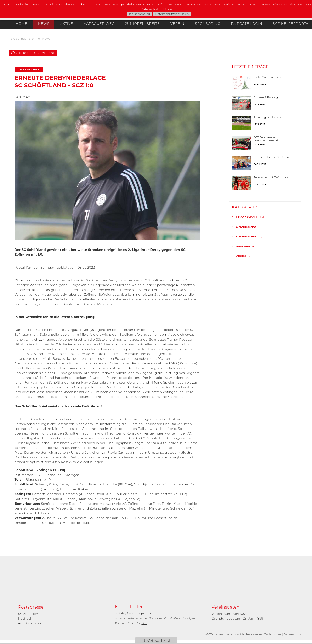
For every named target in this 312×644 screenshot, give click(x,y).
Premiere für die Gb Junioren (274, 157)
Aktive (67, 24)
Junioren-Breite (143, 24)
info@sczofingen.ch (135, 613)
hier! (144, 623)
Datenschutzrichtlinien (172, 14)
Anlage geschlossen (267, 117)
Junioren (243, 246)
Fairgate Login (247, 24)
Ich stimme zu (140, 14)
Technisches (273, 634)
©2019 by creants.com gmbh (224, 634)
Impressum (254, 634)
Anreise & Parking (266, 97)
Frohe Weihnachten (267, 77)
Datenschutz (292, 634)
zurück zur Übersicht (35, 53)
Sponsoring (208, 24)
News (44, 24)
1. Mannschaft (29, 70)
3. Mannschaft (247, 237)
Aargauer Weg (99, 24)
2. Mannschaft (247, 227)
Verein (177, 24)
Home (22, 24)
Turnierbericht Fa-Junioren (272, 177)
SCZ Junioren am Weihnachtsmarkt (266, 139)
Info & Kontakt (156, 640)
